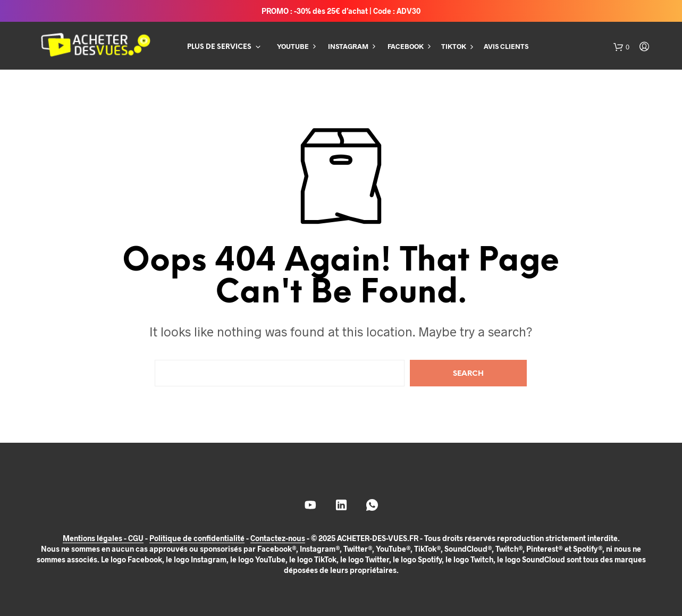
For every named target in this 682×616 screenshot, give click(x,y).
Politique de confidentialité (197, 538)
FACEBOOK (406, 46)
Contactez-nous (278, 538)
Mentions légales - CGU (103, 538)
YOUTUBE (293, 46)
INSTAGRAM (348, 46)
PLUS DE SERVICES (219, 47)
